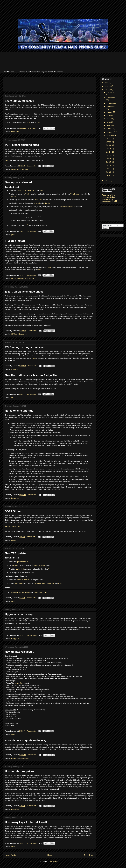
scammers (24, 169)
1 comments (31, 166)
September (111, 107)
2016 (107, 83)
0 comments (32, 128)
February (110, 132)
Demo (42, 191)
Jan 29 (109, 142)
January (110, 136)
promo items (22, 562)
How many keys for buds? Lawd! (26, 822)
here (28, 123)
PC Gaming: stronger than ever (25, 347)
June (109, 119)
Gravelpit (51, 583)
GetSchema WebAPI (69, 207)
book (16, 72)
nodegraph (19, 583)
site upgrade (15, 498)
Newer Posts (10, 855)
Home (50, 855)
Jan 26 (109, 145)
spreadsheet (25, 758)
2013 (107, 86)
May (108, 122)
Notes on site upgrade (19, 411)
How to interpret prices (20, 771)
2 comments (31, 231)
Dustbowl (37, 583)
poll (12, 397)
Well (60, 583)
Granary (44, 583)
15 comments (32, 635)
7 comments (31, 731)
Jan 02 (109, 175)
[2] (49, 568)
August (109, 112)
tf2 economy (22, 334)
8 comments (32, 495)
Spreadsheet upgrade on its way (26, 741)
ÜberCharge (75, 194)
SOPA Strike (13, 511)
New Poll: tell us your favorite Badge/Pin (31, 375)
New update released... (19, 182)
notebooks (20, 279)
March (109, 129)
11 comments (32, 806)
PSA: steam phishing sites (22, 145)
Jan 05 (109, 172)
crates (13, 132)
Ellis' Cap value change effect (24, 292)
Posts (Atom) (54, 861)
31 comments (32, 843)
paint (15, 565)
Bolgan (27, 592)
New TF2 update (15, 553)
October (110, 103)
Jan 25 (109, 149)
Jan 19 (109, 155)
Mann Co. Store (40, 565)
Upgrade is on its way (19, 614)
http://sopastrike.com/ (13, 527)
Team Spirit (38, 200)
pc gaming (14, 369)
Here (7, 160)
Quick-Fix (12, 196)
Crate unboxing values (19, 101)
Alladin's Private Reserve (25, 191)
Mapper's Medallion (23, 580)
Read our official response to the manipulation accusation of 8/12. (110, 198)
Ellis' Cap (14, 334)
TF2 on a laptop (15, 241)
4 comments (31, 275)
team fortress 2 (30, 279)
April (109, 125)
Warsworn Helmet (17, 592)
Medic (27, 194)
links (17, 132)
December (111, 92)
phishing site (15, 169)
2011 (107, 180)
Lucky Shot (20, 569)
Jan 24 (109, 152)
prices (13, 847)
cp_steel (37, 203)
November (111, 98)
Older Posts (89, 855)
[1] (27, 225)
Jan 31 (109, 139)
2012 (107, 90)
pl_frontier (47, 203)
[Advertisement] (63, 9)
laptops (13, 279)
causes (13, 540)
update (13, 235)
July (108, 115)
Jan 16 (109, 165)
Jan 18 (109, 159)
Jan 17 (109, 162)
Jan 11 (109, 169)
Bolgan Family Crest (40, 592)
